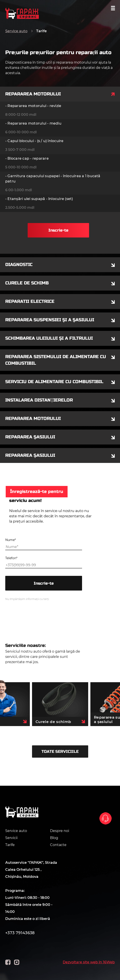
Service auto (16, 31)
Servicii (11, 838)
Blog (54, 838)
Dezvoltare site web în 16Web (89, 962)
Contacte (58, 845)
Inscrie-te (58, 230)
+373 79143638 (20, 933)
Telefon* (11, 558)
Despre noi (60, 831)
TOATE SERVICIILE (60, 752)
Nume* (11, 540)
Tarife (10, 845)
